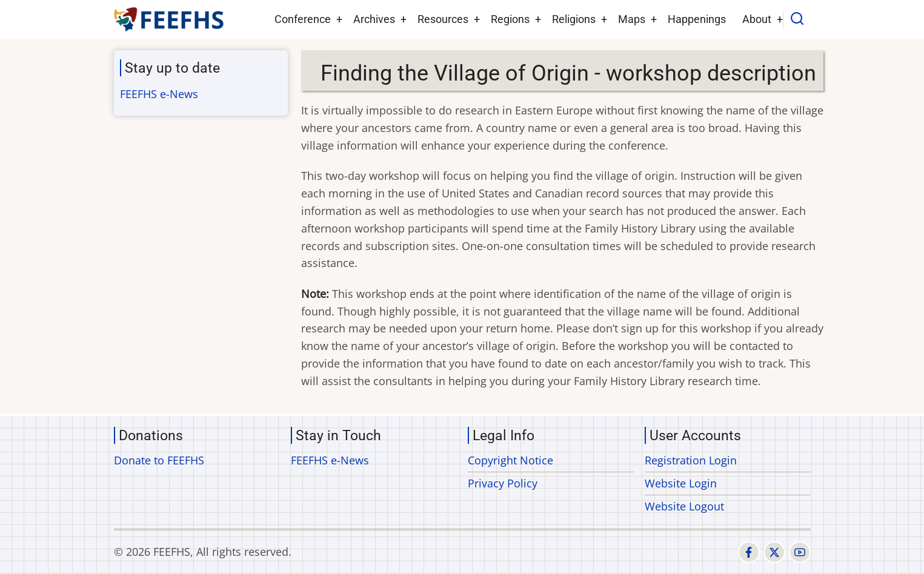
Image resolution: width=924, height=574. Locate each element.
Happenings (697, 19)
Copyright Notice (510, 460)
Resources (443, 19)
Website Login (681, 483)
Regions (510, 19)
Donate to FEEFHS (159, 460)
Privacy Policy (503, 483)
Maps (632, 19)
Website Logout (684, 506)
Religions (574, 19)
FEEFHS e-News (159, 94)
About (757, 19)
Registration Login (691, 460)
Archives (374, 19)
